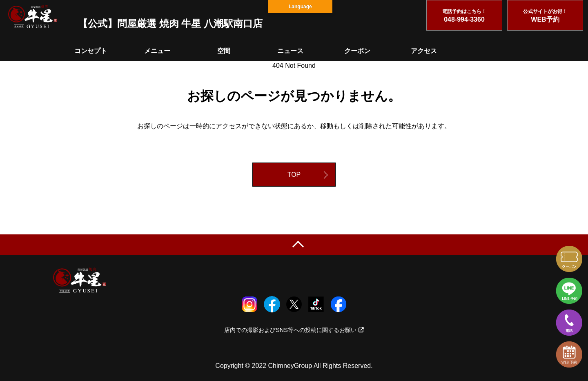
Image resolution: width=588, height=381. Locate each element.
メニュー (157, 51)
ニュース (290, 51)
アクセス (424, 51)
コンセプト (91, 51)
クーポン (357, 51)
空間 (224, 51)
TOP (294, 175)
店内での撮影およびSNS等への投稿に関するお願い (294, 330)
